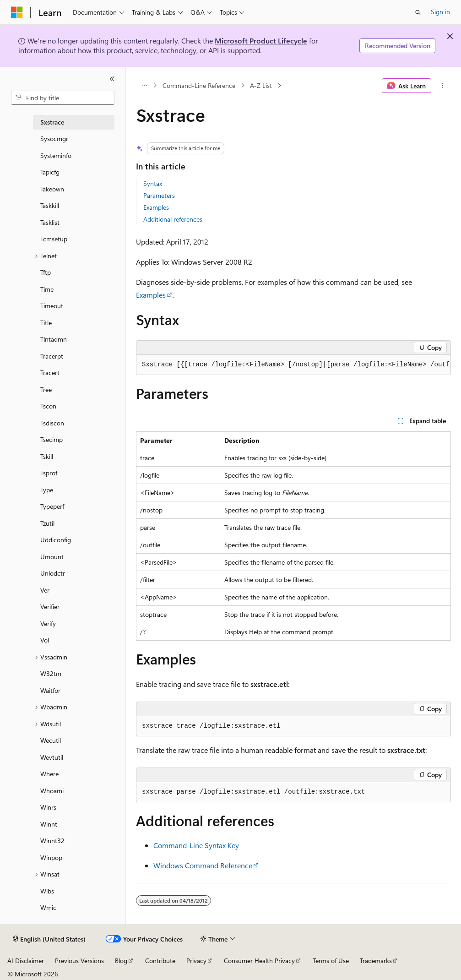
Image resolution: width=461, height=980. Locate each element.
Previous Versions (79, 961)
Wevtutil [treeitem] (52, 757)
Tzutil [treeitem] (47, 523)
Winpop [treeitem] (51, 857)
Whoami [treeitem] (52, 791)
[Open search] (418, 12)
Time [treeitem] (47, 289)
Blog (121, 961)
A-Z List (261, 85)
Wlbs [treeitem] (47, 891)
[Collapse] (112, 79)
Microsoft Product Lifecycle (261, 41)
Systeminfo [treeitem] (56, 155)
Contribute (160, 961)
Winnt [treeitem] (49, 824)
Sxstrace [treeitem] (52, 122)
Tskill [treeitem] (47, 456)
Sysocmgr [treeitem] (54, 139)
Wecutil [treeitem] (51, 740)
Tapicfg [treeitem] (50, 172)
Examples (156, 207)
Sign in (440, 12)
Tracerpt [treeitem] (52, 356)
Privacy (196, 961)
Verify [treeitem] (48, 623)
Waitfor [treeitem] (50, 690)
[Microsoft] (17, 12)
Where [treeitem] (49, 774)
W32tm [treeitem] (51, 673)
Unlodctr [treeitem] (53, 573)
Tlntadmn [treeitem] (54, 339)
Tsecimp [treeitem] (52, 439)
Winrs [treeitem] (48, 807)
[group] (293, 365)
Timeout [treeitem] (52, 306)
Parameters (159, 195)
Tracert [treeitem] (50, 373)
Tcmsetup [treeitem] (54, 239)
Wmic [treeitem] (48, 907)
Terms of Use (331, 961)
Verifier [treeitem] (50, 607)
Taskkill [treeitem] (50, 205)
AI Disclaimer (26, 961)
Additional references (173, 219)
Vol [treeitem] (45, 640)
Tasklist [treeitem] (50, 222)
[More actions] (443, 86)
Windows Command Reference (203, 865)
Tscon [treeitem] (48, 406)
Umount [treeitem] (52, 557)
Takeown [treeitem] (52, 189)
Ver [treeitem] (45, 590)
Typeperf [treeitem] (52, 506)
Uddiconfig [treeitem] (56, 540)
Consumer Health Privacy (259, 961)
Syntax (153, 183)
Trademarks (376, 961)
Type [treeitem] (47, 490)
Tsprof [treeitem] (49, 473)
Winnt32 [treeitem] (52, 841)
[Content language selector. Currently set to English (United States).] (49, 939)
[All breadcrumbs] (144, 86)
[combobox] (63, 98)
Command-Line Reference (199, 85)
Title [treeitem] (46, 323)
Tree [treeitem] (46, 389)
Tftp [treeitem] (46, 272)
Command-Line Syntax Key (196, 845)
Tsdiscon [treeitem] (52, 423)
